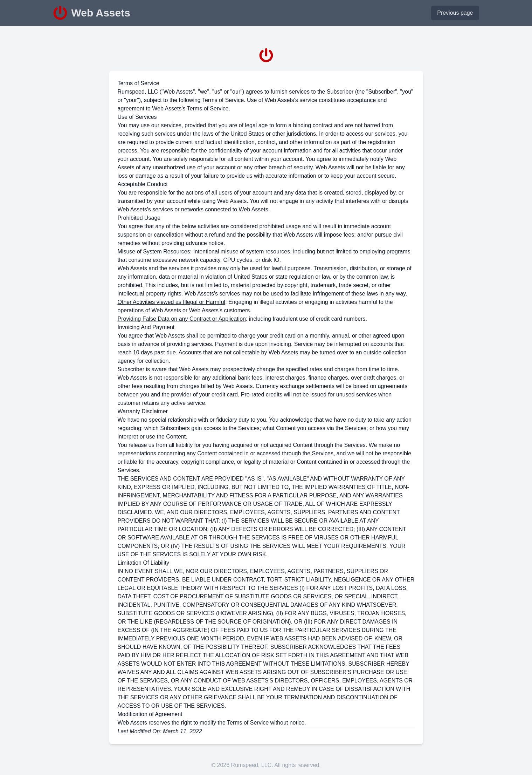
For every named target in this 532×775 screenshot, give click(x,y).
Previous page (455, 13)
